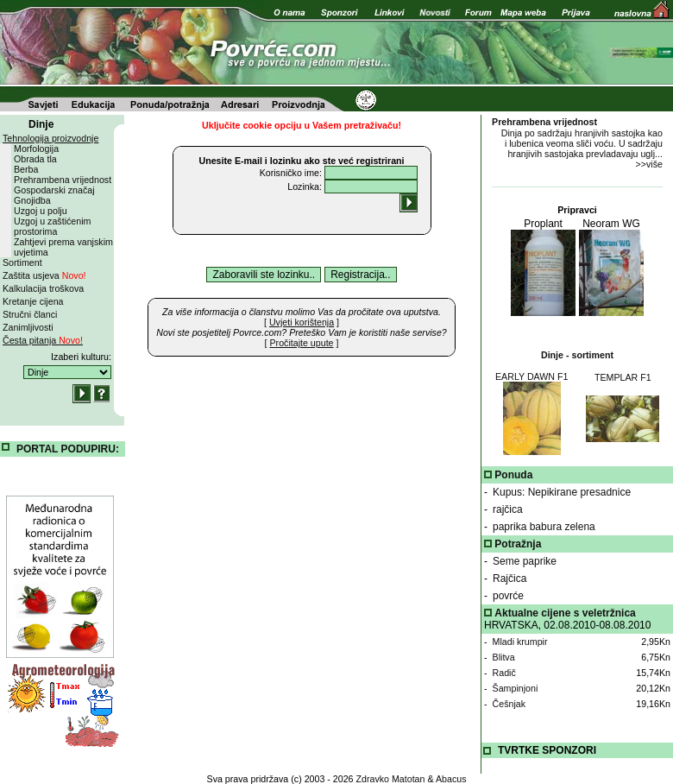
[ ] (302, 322)
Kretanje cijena (33, 301)
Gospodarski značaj (54, 190)
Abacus (451, 779)
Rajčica (509, 579)
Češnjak (509, 704)
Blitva (504, 657)
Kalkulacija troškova (43, 288)
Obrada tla (35, 159)
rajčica (508, 509)
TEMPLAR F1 (623, 377)
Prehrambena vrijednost (63, 180)
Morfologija (36, 149)
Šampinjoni (516, 688)
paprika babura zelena (544, 527)
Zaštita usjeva (44, 275)
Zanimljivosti (28, 327)
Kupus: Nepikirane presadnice (562, 492)
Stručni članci (30, 314)
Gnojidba (32, 200)
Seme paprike (525, 561)
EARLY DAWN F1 (531, 376)
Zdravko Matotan (391, 779)
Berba (26, 169)
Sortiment (22, 262)
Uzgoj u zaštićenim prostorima (52, 226)
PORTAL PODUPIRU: (68, 449)
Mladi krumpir (520, 642)
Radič (504, 673)
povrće (508, 596)
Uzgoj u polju (41, 211)
